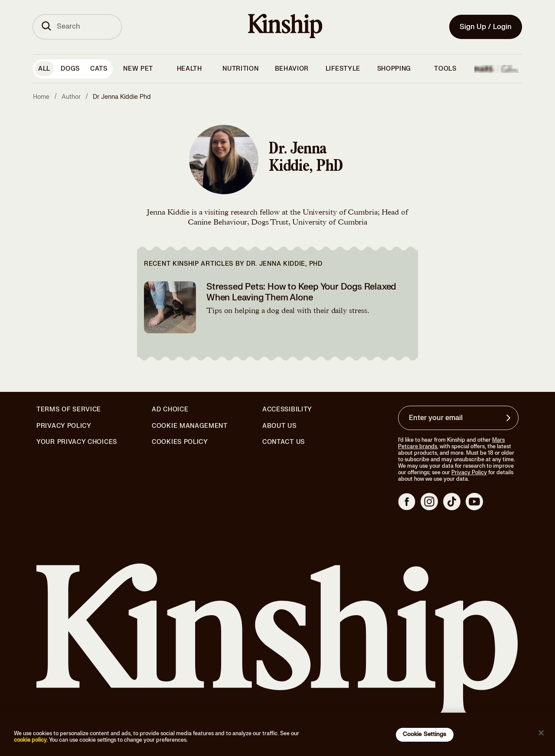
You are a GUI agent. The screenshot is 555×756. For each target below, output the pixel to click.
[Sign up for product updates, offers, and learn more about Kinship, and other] (509, 418)
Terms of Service (69, 409)
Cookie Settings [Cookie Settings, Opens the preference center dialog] (425, 734)
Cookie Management (190, 426)
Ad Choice (170, 410)
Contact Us (284, 442)
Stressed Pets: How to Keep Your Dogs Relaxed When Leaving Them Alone (301, 292)
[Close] (541, 733)
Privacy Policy (64, 426)
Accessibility (287, 410)
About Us (279, 426)
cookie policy (30, 740)
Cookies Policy (180, 442)
